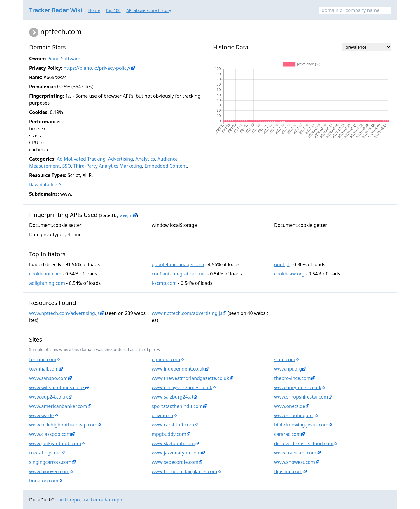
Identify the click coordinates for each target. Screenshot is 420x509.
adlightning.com (47, 283)
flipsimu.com (288, 471)
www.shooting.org (294, 415)
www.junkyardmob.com (55, 443)
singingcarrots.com (50, 462)
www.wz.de (42, 415)
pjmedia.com (166, 359)
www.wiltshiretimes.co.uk (57, 387)
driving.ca (162, 415)
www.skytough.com (173, 443)
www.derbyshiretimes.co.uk (182, 387)
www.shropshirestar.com (301, 397)
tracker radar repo (102, 500)
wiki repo (70, 500)
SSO (66, 166)
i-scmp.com (164, 283)
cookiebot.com (45, 274)
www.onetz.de (290, 406)
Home (94, 10)
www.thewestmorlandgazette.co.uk (190, 378)
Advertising (121, 159)
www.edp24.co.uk (49, 397)
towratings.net (45, 453)
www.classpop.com (50, 434)
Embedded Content (166, 166)
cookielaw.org (289, 274)
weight (126, 215)
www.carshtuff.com (173, 425)
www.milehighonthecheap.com (63, 425)
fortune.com (43, 359)
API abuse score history (149, 10)
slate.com (285, 359)
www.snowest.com (295, 462)
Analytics (145, 159)
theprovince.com (293, 378)
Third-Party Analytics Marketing (108, 166)
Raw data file (43, 185)
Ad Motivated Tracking (81, 159)
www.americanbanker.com (58, 406)
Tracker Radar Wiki (56, 10)
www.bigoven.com (49, 471)
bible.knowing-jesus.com (301, 425)
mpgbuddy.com (169, 434)
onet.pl (282, 264)
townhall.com (44, 369)
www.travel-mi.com (295, 453)
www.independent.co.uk (178, 369)
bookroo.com (44, 481)
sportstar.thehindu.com (177, 406)
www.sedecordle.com (175, 462)
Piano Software (64, 59)
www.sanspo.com (48, 378)
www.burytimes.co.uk (298, 387)
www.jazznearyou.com (176, 453)
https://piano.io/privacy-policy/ (97, 68)
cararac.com (287, 434)
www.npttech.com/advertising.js (64, 313)
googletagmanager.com (178, 264)
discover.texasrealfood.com (304, 443)
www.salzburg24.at (173, 397)
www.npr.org (288, 369)
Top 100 (113, 10)
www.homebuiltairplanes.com (184, 471)
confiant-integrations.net (179, 274)
